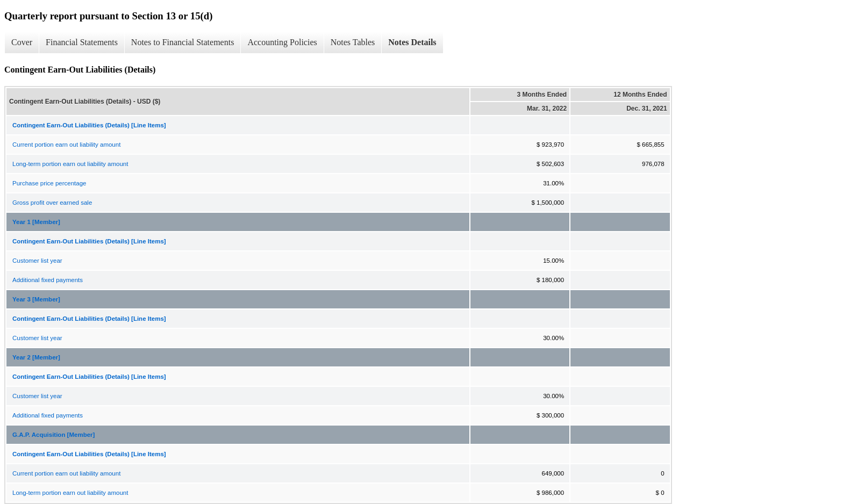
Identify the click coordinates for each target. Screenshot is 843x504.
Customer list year (37, 261)
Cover (22, 42)
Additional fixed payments (48, 280)
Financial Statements (82, 42)
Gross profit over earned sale (52, 203)
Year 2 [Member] (36, 357)
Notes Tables (353, 42)
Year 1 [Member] (36, 222)
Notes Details (412, 42)
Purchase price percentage (49, 183)
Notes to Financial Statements (183, 42)
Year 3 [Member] (36, 299)
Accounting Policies (282, 42)
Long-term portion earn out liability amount (70, 164)
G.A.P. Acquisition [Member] (53, 435)
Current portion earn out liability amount (66, 145)
